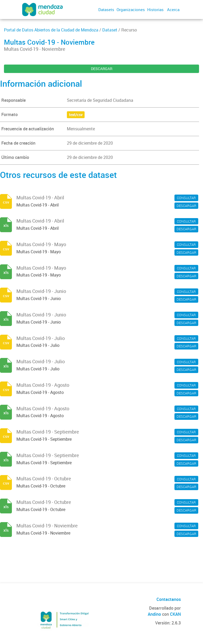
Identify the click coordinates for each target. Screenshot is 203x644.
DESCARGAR (102, 69)
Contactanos (169, 599)
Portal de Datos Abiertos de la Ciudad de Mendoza (51, 30)
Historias (155, 10)
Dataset (110, 30)
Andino (154, 614)
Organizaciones (131, 10)
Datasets (106, 10)
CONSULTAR (186, 198)
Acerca (173, 10)
